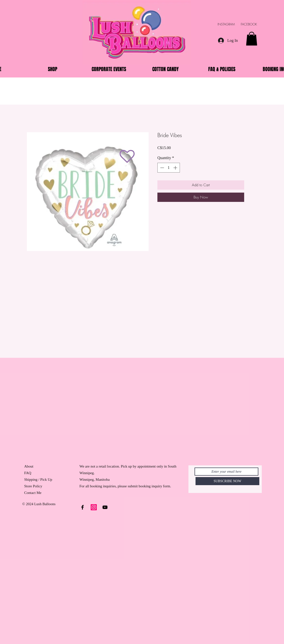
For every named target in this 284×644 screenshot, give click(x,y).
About (29, 466)
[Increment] (176, 168)
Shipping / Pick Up (39, 480)
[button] (252, 39)
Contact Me (33, 493)
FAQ (28, 473)
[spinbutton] (169, 168)
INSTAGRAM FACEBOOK (240, 24)
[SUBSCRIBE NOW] (227, 481)
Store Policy (33, 486)
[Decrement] (162, 168)
